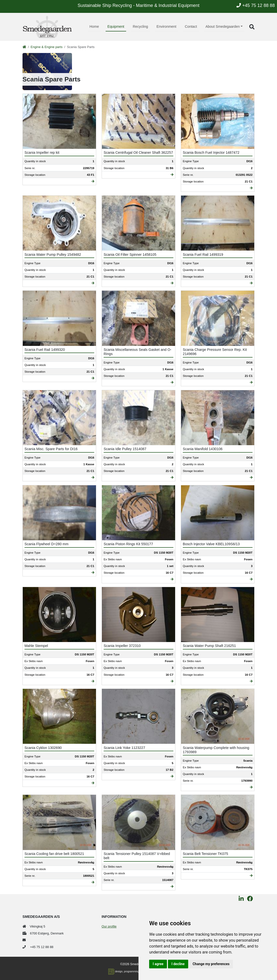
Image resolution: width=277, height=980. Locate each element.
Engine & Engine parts (47, 47)
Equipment (116, 26)
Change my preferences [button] (211, 964)
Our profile (109, 926)
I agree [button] (158, 964)
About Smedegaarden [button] (223, 26)
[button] (252, 27)
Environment (166, 26)
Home (94, 26)
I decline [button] (178, 964)
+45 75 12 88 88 (256, 5)
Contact (191, 26)
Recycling (140, 26)
